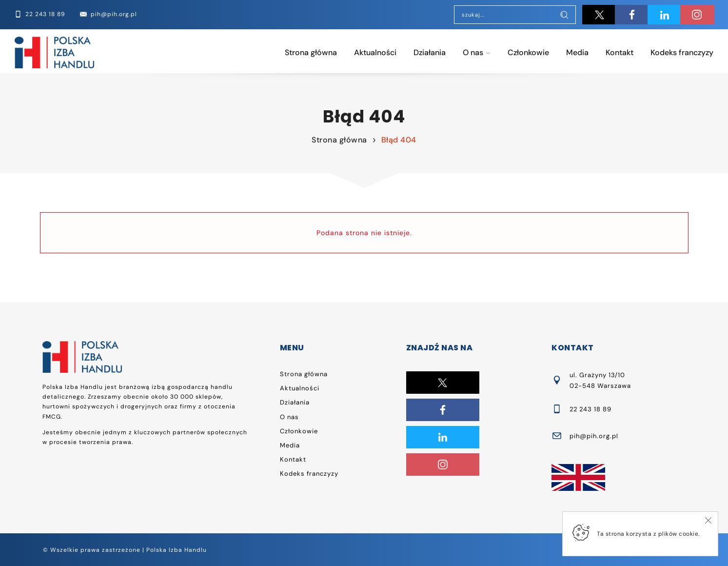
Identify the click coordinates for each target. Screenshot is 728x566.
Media (577, 52)
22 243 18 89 (590, 409)
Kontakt (620, 52)
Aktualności (375, 52)
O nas (473, 52)
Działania (430, 52)
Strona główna (311, 52)
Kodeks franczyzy (682, 52)
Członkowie (528, 52)
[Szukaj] (564, 16)
